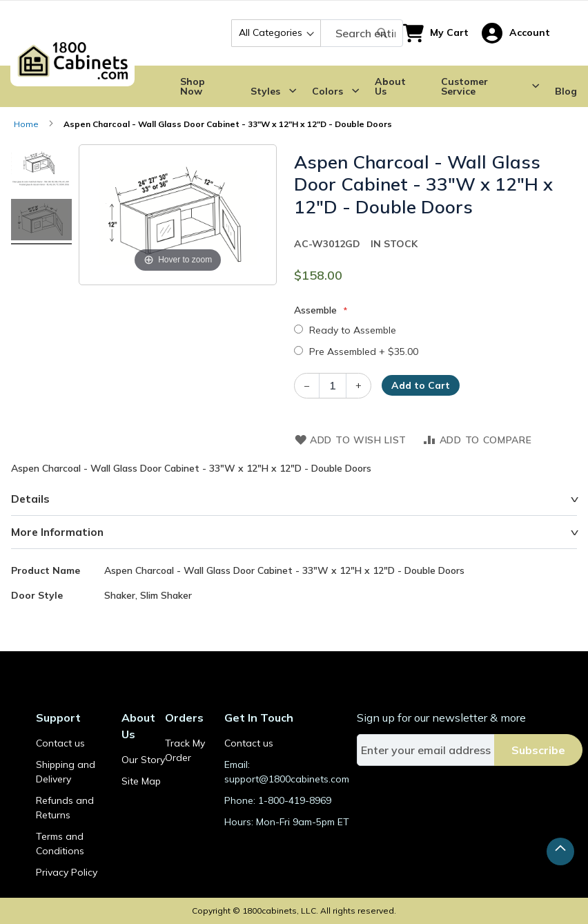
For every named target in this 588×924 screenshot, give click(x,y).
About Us (390, 86)
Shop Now (193, 86)
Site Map (141, 781)
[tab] (294, 499)
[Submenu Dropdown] (293, 91)
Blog (566, 91)
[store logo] (72, 33)
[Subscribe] (538, 750)
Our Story (143, 760)
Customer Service (464, 86)
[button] (516, 33)
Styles (265, 91)
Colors (327, 91)
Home (26, 124)
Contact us (60, 743)
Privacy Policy (67, 872)
